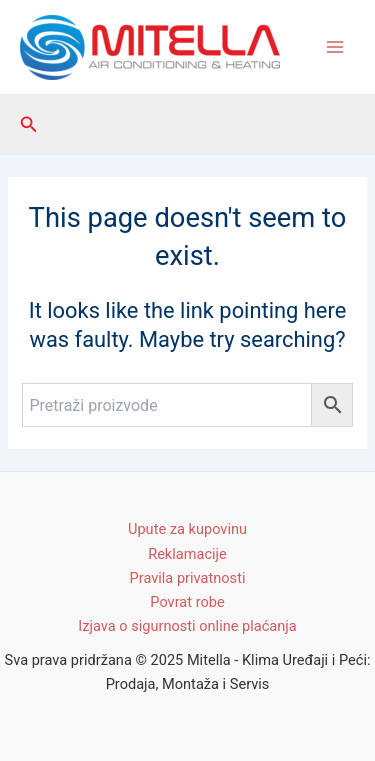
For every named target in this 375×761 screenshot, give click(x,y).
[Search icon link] (29, 124)
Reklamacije (187, 554)
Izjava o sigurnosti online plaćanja (187, 626)
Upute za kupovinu (187, 529)
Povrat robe (187, 602)
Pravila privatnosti (188, 578)
